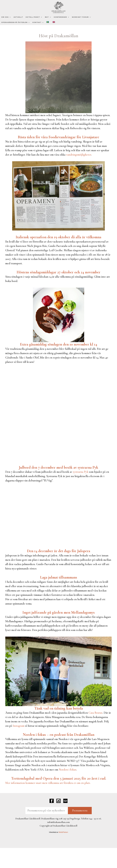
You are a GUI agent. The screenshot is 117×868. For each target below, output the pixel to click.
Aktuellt (18, 17)
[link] (70, 778)
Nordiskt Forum (82, 17)
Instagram (19, 726)
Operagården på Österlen (16, 22)
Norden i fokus (68, 770)
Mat (48, 17)
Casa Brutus (95, 713)
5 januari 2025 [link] (70, 778)
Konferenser (62, 17)
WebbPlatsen (63, 832)
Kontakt (38, 22)
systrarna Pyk (81, 472)
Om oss (6, 17)
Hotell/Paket (34, 17)
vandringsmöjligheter (79, 155)
